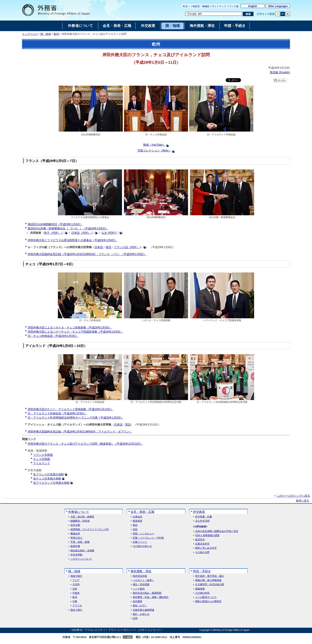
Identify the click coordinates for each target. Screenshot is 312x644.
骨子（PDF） (52, 233)
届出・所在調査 (141, 585)
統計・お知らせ (141, 614)
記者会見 (137, 517)
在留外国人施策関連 (143, 610)
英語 (108, 247)
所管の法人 (76, 538)
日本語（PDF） (81, 233)
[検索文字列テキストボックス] (214, 14)
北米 (75, 589)
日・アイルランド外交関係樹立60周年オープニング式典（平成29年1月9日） (76, 418)
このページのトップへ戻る (293, 496)
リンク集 (234, 6)
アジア (76, 580)
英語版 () (280, 72)
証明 (135, 618)
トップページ (30, 34)
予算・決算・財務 (80, 542)
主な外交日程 (202, 521)
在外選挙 (137, 601)
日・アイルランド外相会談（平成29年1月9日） (57, 413)
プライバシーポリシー (121, 630)
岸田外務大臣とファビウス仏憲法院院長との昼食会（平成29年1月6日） (73, 240)
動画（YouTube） (154, 145)
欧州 (56, 34)
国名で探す (76, 610)
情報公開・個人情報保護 (208, 580)
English (253, 6)
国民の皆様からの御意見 (208, 601)
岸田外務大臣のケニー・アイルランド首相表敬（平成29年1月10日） (71, 409)
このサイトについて (81, 559)
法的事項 (77, 630)
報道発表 (137, 521)
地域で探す (76, 576)
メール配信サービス (206, 597)
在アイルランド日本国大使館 (51, 483)
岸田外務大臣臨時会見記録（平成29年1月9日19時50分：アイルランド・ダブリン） (80, 432)
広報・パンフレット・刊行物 (148, 538)
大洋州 (76, 585)
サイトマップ (219, 6)
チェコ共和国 (42, 459)
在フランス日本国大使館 (49, 474)
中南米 (76, 593)
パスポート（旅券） (143, 580)
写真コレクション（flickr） (154, 150)
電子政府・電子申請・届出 (210, 576)
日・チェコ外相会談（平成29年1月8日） (53, 336)
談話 (135, 525)
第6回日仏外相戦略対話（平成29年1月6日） (55, 224)
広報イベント (140, 542)
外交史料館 (76, 555)
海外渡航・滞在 (141, 571)
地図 (129, 637)
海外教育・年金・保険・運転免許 (151, 597)
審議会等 (75, 534)
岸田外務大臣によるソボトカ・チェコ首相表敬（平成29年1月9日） (70, 327)
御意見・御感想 (201, 6)
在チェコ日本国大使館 (47, 479)
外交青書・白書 (204, 517)
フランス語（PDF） (127, 247)
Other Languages (278, 6)
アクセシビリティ (95, 630)
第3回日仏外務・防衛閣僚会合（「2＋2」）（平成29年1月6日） (68, 228)
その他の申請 (202, 593)
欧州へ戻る (303, 501)
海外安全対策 (140, 576)
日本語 (99, 247)
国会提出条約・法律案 (82, 551)
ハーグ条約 (139, 589)
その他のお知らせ (142, 546)
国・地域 (46, 34)
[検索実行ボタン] (248, 14)
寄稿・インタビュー (143, 534)
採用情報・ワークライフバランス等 (90, 529)
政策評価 (75, 546)
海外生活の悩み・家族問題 (147, 593)
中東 (75, 601)
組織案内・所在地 (80, 521)
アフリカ (77, 606)
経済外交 (200, 540)
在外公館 (75, 525)
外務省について (79, 512)
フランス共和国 (43, 455)
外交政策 (199, 512)
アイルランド (42, 463)
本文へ (186, 6)
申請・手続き (202, 571)
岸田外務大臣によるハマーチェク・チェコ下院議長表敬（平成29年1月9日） (75, 332)
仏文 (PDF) (108, 233)
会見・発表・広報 (142, 512)
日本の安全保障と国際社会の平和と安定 (217, 531)
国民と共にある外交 (206, 548)
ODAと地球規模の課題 (207, 535)
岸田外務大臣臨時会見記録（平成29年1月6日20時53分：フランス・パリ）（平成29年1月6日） (87, 254)
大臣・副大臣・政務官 (82, 517)
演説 (135, 529)
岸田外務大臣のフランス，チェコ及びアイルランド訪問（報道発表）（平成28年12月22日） (85, 444)
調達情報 (200, 589)
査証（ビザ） (140, 606)
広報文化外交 (202, 544)
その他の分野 (202, 552)
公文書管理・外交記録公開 (210, 585)
